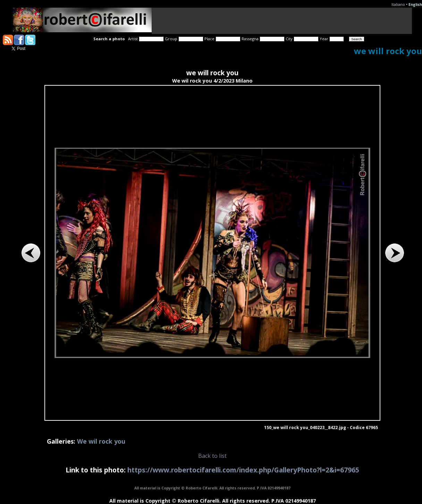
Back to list (212, 456)
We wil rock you (101, 441)
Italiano (398, 5)
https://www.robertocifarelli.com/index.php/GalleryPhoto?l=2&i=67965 (243, 470)
